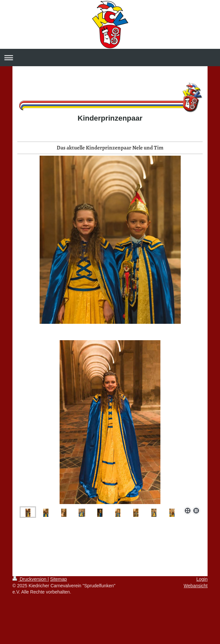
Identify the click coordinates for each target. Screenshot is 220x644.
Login (202, 579)
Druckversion (30, 579)
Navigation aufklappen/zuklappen (110, 58)
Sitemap (58, 579)
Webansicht (196, 586)
